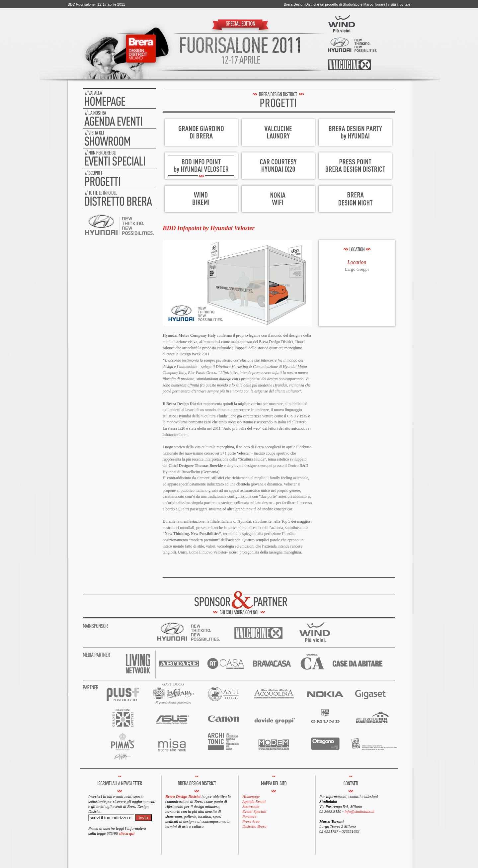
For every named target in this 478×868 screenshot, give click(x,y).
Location (357, 262)
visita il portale (399, 4)
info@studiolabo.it (359, 812)
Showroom (251, 807)
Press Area (251, 822)
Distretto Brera (254, 826)
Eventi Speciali (254, 812)
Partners (249, 817)
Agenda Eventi (254, 802)
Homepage (251, 797)
